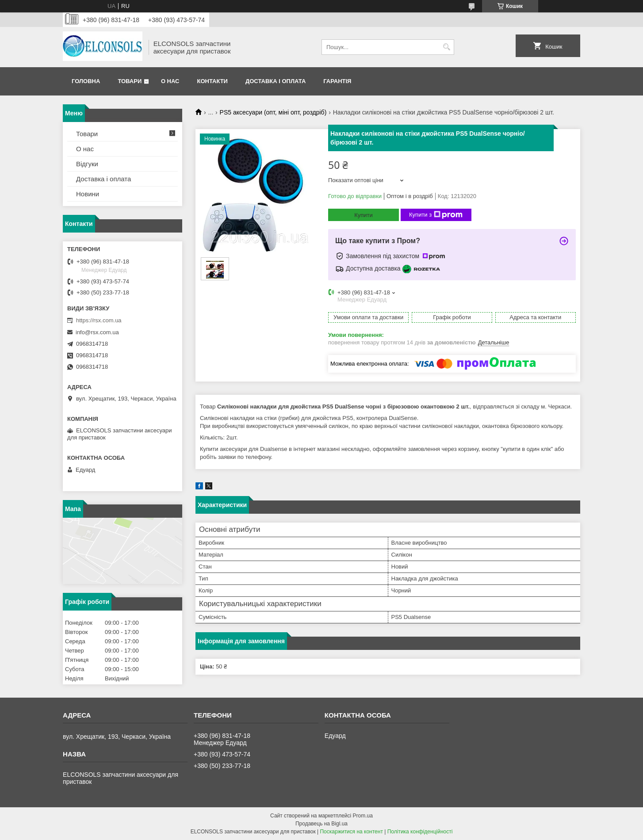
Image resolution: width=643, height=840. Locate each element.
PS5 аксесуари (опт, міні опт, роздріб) (273, 112)
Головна (86, 81)
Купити (364, 215)
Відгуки (87, 164)
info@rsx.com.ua (97, 332)
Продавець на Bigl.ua (321, 824)
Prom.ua (363, 816)
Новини (88, 194)
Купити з (436, 215)
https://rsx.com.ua (99, 320)
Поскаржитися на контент (351, 832)
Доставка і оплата (276, 81)
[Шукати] (446, 47)
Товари (130, 81)
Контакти (212, 81)
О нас (170, 81)
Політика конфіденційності (420, 832)
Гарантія (337, 81)
